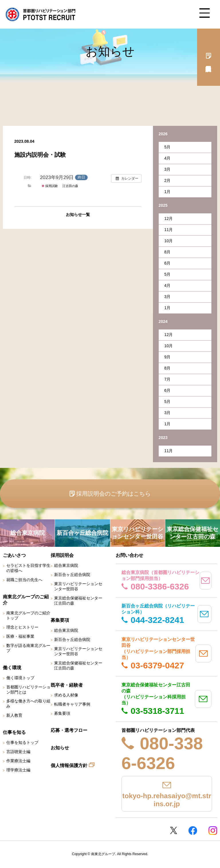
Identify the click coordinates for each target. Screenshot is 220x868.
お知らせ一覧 (78, 214)
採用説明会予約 (209, 57)
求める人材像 (66, 695)
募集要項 (62, 713)
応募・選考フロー (69, 730)
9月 (168, 357)
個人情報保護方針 (69, 765)
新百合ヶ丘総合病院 (72, 575)
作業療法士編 (18, 761)
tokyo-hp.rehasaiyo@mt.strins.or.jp (167, 800)
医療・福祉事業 (20, 636)
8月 (168, 252)
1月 (168, 192)
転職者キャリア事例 (72, 704)
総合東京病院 (66, 565)
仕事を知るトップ (22, 742)
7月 (168, 379)
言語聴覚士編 (18, 752)
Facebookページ (193, 831)
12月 (169, 219)
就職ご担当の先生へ (24, 580)
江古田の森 (70, 186)
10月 (169, 241)
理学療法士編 (18, 770)
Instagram (213, 831)
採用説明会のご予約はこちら (113, 494)
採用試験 (50, 186)
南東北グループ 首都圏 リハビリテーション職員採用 (41, 14)
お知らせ (60, 748)
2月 (168, 180)
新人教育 (14, 715)
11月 (169, 230)
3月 (168, 169)
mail (206, 581)
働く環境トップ (20, 678)
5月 (168, 147)
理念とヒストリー (22, 627)
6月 (168, 263)
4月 (168, 158)
